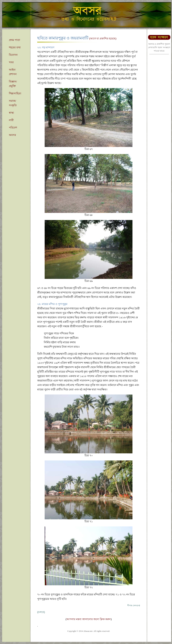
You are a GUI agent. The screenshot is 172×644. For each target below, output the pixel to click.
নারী (11, 120)
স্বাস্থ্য (11, 113)
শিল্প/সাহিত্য (15, 93)
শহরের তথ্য (15, 47)
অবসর (12, 135)
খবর (11, 62)
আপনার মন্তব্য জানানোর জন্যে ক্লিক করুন (89, 619)
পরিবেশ (13, 128)
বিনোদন (13, 55)
